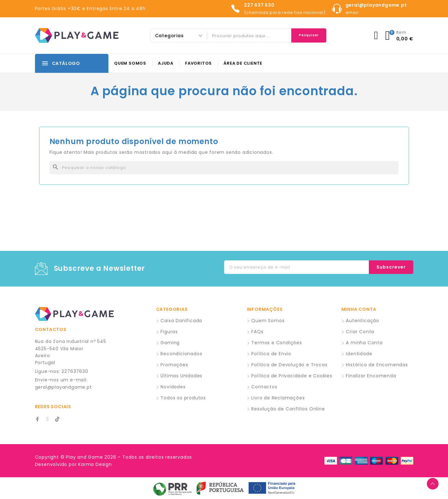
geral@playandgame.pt (64, 387)
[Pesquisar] (224, 168)
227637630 (75, 371)
